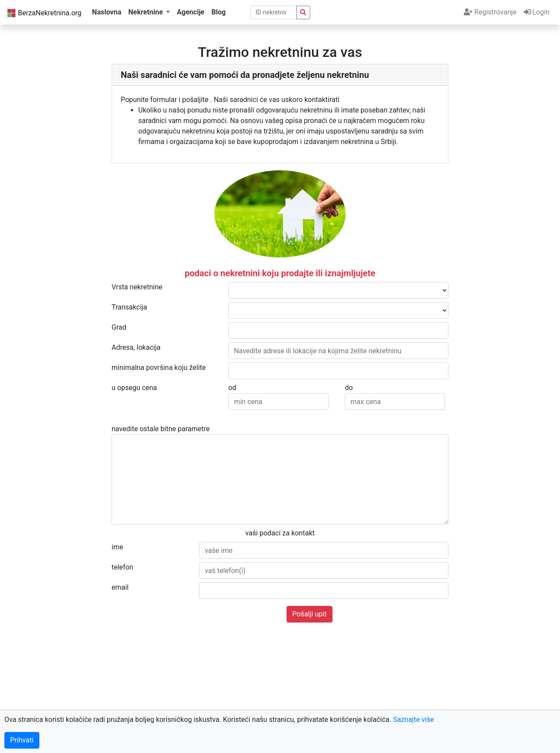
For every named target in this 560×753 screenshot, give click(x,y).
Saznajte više (413, 720)
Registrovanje (490, 12)
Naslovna (107, 12)
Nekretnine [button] (146, 12)
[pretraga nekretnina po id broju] (303, 12)
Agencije (191, 12)
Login (537, 12)
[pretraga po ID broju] (274, 12)
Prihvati (22, 740)
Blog (219, 12)
